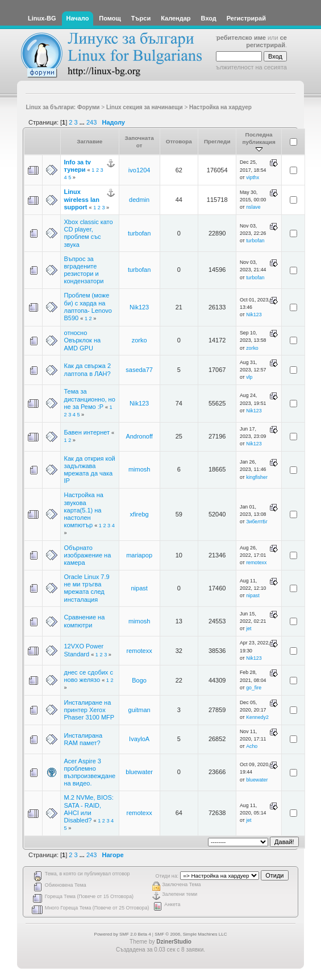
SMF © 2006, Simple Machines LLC (191, 934)
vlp (249, 377)
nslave (253, 207)
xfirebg (139, 514)
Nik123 (139, 307)
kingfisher (257, 477)
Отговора (179, 141)
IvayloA (139, 739)
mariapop (139, 555)
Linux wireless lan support (82, 199)
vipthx (253, 177)
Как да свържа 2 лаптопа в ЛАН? (88, 369)
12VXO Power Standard (84, 650)
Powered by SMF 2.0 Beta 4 (123, 934)
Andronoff (139, 436)
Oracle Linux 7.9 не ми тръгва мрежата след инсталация (87, 588)
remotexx (256, 563)
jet (249, 628)
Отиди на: (167, 876)
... (83, 122)
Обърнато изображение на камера (88, 555)
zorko (139, 340)
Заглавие (89, 141)
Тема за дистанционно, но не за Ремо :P (90, 399)
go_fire (254, 688)
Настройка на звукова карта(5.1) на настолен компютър (84, 510)
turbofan (139, 233)
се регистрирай (266, 41)
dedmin (139, 200)
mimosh (139, 469)
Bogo (139, 680)
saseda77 (139, 370)
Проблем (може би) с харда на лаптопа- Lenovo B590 (88, 307)
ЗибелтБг (257, 522)
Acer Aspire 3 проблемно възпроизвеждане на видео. (90, 772)
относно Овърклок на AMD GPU (83, 340)
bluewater (139, 772)
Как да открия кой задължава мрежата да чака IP (90, 470)
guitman (139, 710)
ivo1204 (139, 170)
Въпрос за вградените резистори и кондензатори (84, 270)
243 (91, 122)
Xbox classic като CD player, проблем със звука (89, 233)
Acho (252, 746)
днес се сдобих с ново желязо (89, 676)
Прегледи (217, 141)
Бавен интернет (88, 432)
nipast (139, 588)
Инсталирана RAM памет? (84, 739)
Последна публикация (259, 142)
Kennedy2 (257, 717)
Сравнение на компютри (85, 621)
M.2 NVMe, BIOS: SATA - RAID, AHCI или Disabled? (89, 809)
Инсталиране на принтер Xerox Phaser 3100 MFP (89, 710)
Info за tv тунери (78, 166)
